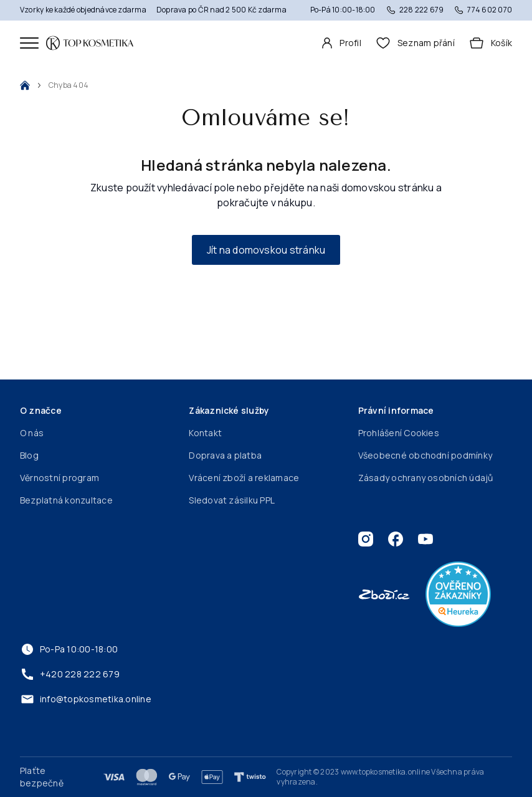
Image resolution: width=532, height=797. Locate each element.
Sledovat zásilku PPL (232, 500)
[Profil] (341, 43)
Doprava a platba (225, 455)
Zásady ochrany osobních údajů (426, 478)
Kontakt (205, 433)
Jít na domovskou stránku (266, 250)
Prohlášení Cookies (399, 433)
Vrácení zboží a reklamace (244, 478)
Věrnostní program (59, 478)
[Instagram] (366, 539)
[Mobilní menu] (29, 43)
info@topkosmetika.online (86, 699)
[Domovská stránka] (90, 43)
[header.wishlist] (416, 43)
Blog (29, 455)
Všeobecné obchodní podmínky (425, 455)
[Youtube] (425, 539)
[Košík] (491, 43)
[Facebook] (396, 539)
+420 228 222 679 (70, 674)
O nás (32, 433)
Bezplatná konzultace (66, 500)
